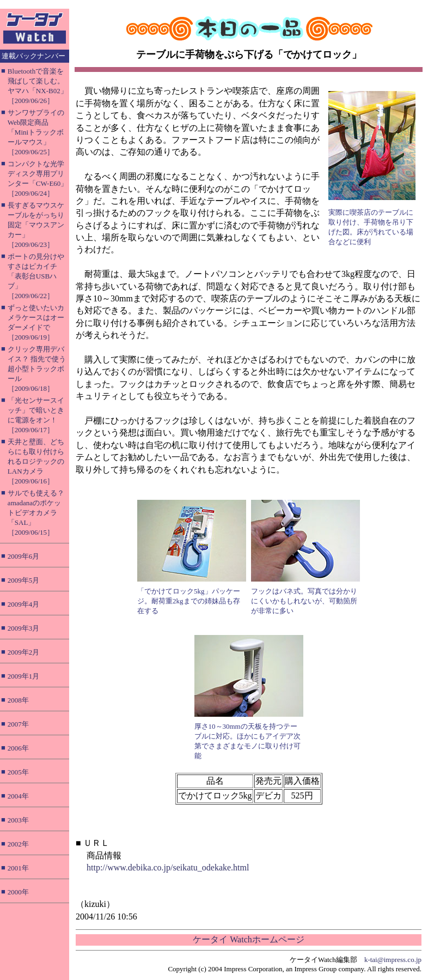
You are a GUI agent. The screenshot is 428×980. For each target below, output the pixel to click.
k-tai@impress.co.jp (393, 960)
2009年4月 (24, 604)
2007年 (18, 724)
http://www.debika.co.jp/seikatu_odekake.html (168, 867)
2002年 (18, 844)
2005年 (18, 772)
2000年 (18, 892)
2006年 (18, 748)
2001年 (18, 868)
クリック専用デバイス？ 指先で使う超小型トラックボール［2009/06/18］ (37, 369)
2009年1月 (24, 676)
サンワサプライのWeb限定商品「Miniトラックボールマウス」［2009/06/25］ (36, 132)
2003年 (18, 820)
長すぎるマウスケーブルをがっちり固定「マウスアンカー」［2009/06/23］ (36, 225)
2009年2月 (24, 652)
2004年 (18, 796)
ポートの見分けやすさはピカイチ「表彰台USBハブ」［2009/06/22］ (36, 276)
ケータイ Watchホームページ (248, 939)
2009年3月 (24, 628)
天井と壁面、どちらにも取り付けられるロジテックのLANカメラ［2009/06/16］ (36, 461)
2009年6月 (24, 556)
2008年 (18, 700)
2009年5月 (24, 580)
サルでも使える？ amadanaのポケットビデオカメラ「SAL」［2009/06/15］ (36, 513)
